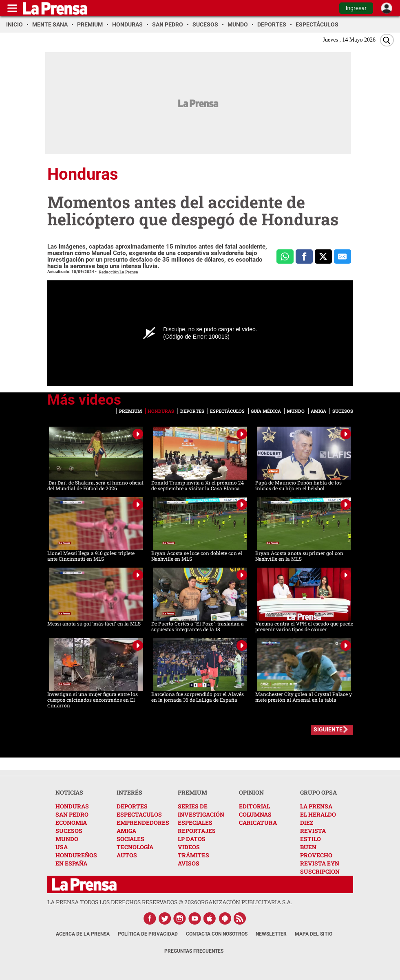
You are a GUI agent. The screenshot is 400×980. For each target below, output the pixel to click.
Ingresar (356, 8)
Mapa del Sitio (314, 934)
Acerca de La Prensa (83, 934)
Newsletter (271, 934)
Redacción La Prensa (118, 272)
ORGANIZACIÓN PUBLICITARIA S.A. (245, 902)
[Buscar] (387, 40)
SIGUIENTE (328, 729)
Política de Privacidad (148, 934)
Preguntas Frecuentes (194, 951)
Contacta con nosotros (217, 934)
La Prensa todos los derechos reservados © (122, 902)
